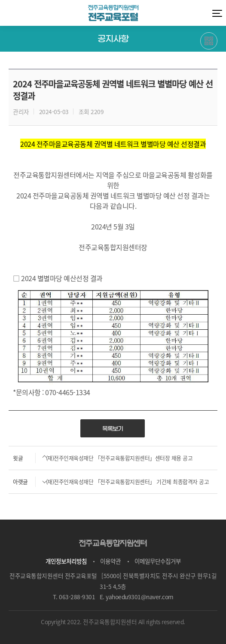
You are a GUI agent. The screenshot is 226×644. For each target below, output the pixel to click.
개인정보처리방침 (66, 561)
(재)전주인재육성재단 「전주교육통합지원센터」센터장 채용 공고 (101, 458)
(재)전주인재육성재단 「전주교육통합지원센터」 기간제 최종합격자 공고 (109, 482)
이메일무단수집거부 (158, 561)
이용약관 (110, 561)
